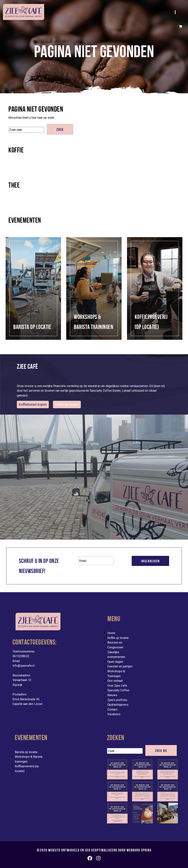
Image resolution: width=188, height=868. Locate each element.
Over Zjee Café (117, 686)
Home (111, 633)
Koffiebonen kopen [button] (33, 404)
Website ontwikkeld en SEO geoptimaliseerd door (100, 850)
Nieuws (112, 695)
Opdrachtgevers (118, 705)
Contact (112, 709)
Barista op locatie (26, 752)
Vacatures (114, 714)
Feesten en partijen (120, 666)
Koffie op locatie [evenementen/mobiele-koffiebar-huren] (67, 404)
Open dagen (115, 662)
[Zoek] (26, 130)
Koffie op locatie (118, 638)
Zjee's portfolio (117, 700)
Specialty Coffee (118, 690)
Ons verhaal (115, 681)
